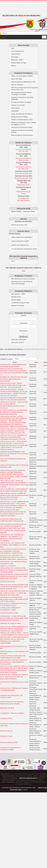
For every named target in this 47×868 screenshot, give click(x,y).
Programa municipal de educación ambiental (22, 98)
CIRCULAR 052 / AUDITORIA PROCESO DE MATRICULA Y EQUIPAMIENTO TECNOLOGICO (14, 662)
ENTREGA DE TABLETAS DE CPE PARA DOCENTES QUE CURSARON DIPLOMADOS (14, 379)
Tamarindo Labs (15, 790)
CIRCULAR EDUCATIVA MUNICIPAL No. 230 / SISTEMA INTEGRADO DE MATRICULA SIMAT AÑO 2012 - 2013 (13, 526)
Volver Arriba (43, 788)
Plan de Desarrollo (17, 85)
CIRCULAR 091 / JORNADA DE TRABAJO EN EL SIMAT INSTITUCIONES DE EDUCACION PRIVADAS (14, 677)
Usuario (24, 315)
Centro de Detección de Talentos (22, 114)
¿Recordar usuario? (18, 342)
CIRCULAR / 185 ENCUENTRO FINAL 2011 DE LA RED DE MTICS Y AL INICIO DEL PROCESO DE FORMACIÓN (14, 593)
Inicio (13, 48)
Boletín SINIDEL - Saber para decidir (23, 211)
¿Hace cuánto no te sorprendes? (22, 237)
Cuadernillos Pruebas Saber (20, 303)
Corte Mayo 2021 (23, 198)
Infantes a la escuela (18, 105)
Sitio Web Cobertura (24, 200)
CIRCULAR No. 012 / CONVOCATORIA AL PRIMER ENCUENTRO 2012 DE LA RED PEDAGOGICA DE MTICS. (14, 576)
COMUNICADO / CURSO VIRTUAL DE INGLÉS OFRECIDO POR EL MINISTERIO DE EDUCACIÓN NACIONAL (14, 618)
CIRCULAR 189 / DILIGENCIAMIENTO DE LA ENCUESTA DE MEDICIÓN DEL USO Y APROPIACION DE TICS (14, 587)
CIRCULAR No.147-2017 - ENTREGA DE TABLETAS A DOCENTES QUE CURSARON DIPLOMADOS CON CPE (14, 437)
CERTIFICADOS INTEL (8, 582)
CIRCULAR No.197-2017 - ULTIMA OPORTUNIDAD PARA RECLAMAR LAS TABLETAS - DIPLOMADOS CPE (13, 418)
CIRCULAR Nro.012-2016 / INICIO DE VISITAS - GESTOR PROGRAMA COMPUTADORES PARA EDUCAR (13, 472)
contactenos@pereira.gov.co (28, 778)
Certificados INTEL (6, 718)
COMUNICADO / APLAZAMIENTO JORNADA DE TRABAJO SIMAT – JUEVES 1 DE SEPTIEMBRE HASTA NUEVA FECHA (14, 633)
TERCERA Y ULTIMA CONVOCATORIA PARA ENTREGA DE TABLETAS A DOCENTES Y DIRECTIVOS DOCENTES (14, 425)
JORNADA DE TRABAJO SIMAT (11, 623)
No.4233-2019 (23, 160)
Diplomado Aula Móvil (7, 708)
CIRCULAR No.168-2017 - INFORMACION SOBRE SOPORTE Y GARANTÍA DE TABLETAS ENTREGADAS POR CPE (14, 431)
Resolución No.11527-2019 (23, 178)
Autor (36, 362)
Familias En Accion (6, 736)
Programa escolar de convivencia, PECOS (22, 131)
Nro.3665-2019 (24, 169)
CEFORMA (15, 111)
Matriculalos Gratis (23, 185)
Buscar (13, 66)
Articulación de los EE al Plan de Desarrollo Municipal (22, 283)
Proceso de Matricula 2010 (9, 742)
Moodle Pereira (16, 297)
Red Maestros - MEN (18, 294)
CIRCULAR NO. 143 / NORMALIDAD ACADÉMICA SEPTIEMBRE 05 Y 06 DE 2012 (13, 545)
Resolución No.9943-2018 (23, 174)
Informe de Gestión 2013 (19, 225)
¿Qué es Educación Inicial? (20, 241)
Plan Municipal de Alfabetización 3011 (23, 82)
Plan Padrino (15, 108)
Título (15, 362)
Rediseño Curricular (18, 306)
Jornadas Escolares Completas (21, 102)
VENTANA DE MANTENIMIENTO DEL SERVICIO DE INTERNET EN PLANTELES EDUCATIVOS (14, 454)
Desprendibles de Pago (19, 63)
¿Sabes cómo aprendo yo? (20, 245)
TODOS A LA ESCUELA (8, 566)
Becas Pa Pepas (17, 79)
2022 (13, 261)
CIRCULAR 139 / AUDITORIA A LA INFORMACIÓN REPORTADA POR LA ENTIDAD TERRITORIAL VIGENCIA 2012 (14, 557)
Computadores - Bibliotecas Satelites (12, 713)
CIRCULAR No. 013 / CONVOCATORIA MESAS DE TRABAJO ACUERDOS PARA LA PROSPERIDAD (14, 570)
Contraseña (23, 323)
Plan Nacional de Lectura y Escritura (23, 279)
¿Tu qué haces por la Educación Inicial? (24, 249)
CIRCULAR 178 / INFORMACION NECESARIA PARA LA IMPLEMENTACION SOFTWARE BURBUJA (14, 599)
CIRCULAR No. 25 (6, 731)
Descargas (15, 57)
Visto (45, 362)
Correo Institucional (17, 51)
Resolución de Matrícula (23, 149)
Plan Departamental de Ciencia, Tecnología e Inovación (21, 93)
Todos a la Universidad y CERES (22, 76)
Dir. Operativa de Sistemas (14, 349)
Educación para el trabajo (19, 117)
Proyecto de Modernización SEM (22, 120)
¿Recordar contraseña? (19, 340)
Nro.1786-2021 (24, 151)
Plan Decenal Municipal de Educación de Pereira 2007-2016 (24, 89)
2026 (24, 271)
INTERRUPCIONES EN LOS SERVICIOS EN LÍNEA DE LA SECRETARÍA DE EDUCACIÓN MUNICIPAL (14, 412)
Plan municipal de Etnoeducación (22, 135)
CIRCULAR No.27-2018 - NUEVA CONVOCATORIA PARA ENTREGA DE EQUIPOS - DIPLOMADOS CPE (13, 385)
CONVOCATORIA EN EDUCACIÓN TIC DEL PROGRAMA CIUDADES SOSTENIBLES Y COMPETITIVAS (13, 551)
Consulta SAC (16, 54)
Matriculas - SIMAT (17, 60)
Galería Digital (16, 300)
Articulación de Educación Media (22, 127)
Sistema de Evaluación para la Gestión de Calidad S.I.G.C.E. (24, 124)
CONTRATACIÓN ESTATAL (9, 613)
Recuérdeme (23, 331)
